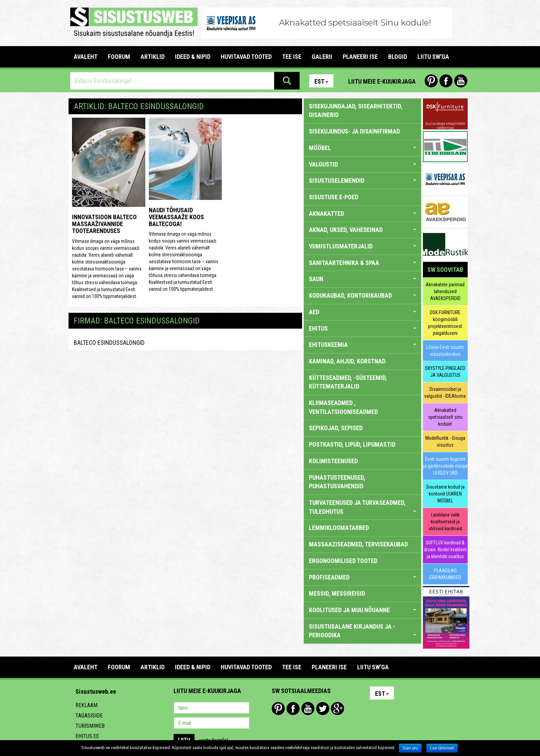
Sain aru (410, 748)
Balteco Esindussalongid (109, 343)
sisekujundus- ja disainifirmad (354, 131)
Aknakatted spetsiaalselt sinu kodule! (445, 417)
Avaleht (86, 57)
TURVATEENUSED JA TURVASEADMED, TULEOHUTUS (362, 507)
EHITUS (362, 328)
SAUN (362, 279)
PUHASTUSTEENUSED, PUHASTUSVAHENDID (337, 482)
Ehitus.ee (87, 736)
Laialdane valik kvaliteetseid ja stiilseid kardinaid (445, 522)
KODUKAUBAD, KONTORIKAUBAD (362, 295)
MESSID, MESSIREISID (337, 593)
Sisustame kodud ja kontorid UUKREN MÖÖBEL (445, 494)
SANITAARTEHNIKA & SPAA (362, 263)
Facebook (446, 81)
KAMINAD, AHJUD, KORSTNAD (347, 361)
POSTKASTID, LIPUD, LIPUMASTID (352, 444)
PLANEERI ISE (360, 57)
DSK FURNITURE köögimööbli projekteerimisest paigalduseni (445, 323)
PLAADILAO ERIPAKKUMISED (445, 574)
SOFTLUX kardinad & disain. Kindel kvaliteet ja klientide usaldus (445, 550)
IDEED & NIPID (193, 57)
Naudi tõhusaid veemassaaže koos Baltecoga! (176, 217)
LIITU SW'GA (433, 57)
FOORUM (119, 57)
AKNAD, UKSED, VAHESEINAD (362, 230)
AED (362, 312)
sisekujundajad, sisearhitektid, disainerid (356, 111)
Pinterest (431, 81)
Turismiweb (90, 726)
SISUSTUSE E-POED (334, 197)
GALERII (322, 57)
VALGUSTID (362, 164)
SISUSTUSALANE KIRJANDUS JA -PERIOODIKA (362, 631)
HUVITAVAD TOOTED (246, 57)
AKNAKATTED (362, 214)
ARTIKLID (153, 57)
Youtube (461, 81)
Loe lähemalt (442, 748)
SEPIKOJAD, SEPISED (336, 428)
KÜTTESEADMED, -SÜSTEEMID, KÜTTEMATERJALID (348, 382)
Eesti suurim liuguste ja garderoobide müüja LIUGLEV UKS (445, 466)
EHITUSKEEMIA (362, 345)
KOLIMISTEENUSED (333, 461)
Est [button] (321, 81)
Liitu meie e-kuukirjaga (382, 81)
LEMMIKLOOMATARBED (339, 528)
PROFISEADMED (362, 577)
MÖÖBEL (362, 148)
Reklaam (86, 705)
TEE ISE (292, 57)
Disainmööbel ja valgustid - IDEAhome (445, 393)
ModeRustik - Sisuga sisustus (445, 441)
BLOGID (398, 57)
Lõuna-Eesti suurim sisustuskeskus (445, 351)
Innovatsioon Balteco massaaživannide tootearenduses (104, 224)
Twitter (323, 709)
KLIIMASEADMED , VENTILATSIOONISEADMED (343, 407)
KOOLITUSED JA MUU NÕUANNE (362, 610)
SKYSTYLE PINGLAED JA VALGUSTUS (445, 372)
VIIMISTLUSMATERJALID (362, 246)
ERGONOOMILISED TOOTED (343, 561)
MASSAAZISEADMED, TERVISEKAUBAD (358, 544)
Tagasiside (89, 716)
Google (337, 709)
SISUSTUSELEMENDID (362, 180)
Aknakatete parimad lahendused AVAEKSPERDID (445, 291)
